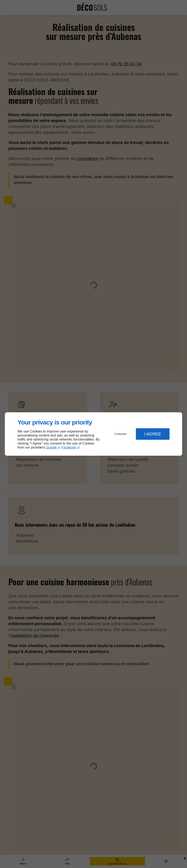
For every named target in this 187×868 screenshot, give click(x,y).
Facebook (69, 447)
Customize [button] (121, 434)
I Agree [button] (153, 434)
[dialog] (93, 434)
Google (51, 447)
